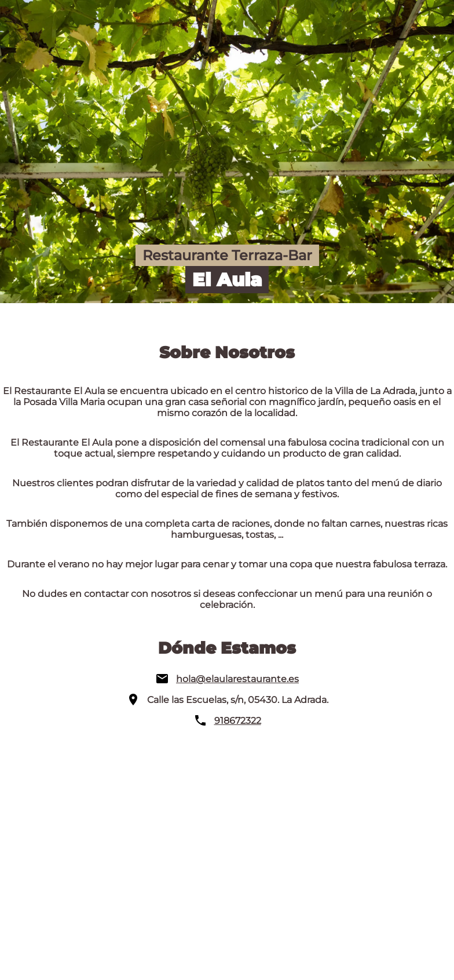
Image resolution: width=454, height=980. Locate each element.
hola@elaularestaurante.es (237, 679)
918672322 (238, 721)
